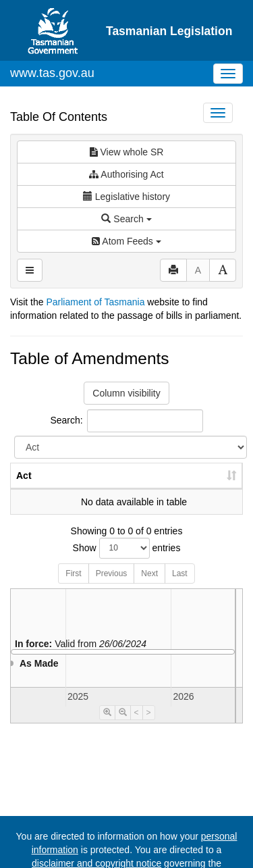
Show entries (127, 562)
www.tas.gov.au (52, 73)
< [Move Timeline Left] (137, 726)
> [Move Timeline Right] (149, 726)
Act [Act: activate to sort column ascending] (24, 489)
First (73, 587)
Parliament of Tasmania (95, 302)
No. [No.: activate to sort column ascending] (66, 489)
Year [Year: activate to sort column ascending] (111, 489)
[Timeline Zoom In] (107, 726)
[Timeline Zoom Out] (123, 726)
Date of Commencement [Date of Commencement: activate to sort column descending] (185, 482)
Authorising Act (126, 174)
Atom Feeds (126, 241)
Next (149, 587)
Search (126, 219)
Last (180, 587)
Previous (112, 587)
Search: (126, 421)
